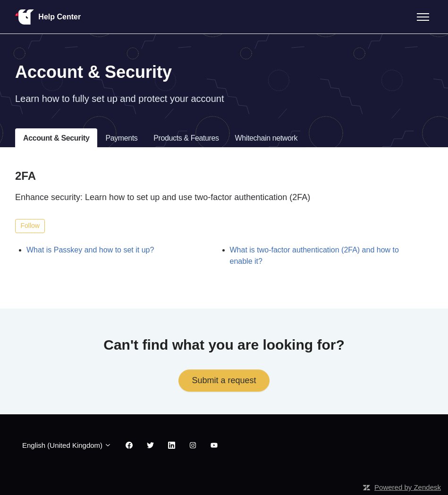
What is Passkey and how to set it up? (90, 250)
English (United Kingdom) (67, 445)
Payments (121, 138)
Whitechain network (266, 138)
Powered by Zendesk (408, 487)
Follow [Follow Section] (30, 226)
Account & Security (56, 138)
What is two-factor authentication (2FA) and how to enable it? (314, 256)
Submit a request (224, 380)
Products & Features (186, 138)
